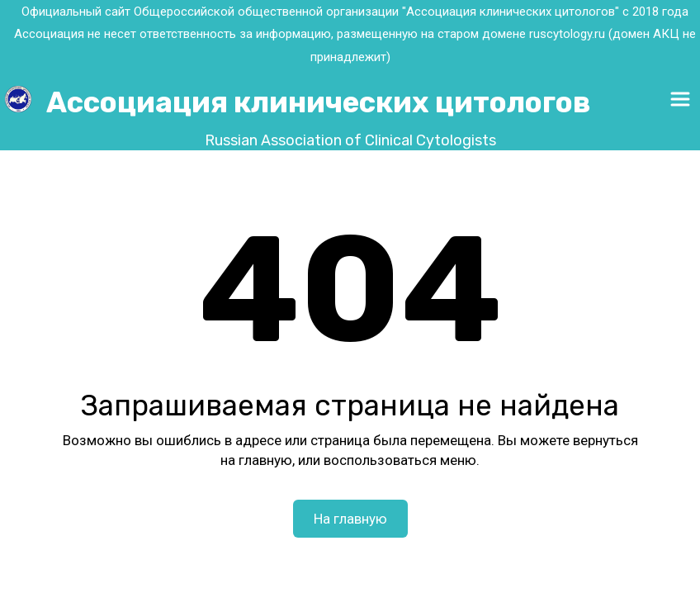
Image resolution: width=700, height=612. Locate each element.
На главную (350, 519)
